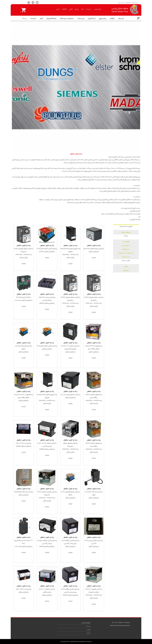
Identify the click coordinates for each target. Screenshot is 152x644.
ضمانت (88, 633)
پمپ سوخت (81, 18)
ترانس (126, 266)
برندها (25, 18)
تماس (58, 9)
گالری (71, 9)
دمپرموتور (126, 270)
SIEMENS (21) (126, 249)
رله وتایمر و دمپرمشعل (67, 18)
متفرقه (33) (126, 242)
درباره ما (89, 9)
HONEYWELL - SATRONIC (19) (126, 253)
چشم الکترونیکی (51, 18)
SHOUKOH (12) (126, 257)
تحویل (89, 630)
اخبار (82, 9)
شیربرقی (121, 18)
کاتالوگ (64, 9)
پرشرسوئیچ (103, 18)
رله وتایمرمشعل (126, 232)
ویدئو (77, 9)
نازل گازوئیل (92, 18)
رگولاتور (112, 18)
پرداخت (88, 626)
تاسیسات (33, 18)
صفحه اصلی (98, 9)
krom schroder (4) (126, 246)
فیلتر (41, 18)
